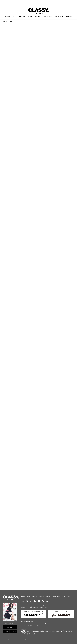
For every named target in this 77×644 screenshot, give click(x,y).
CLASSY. (25, 624)
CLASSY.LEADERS (47, 16)
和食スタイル (52, 624)
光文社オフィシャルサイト (64, 606)
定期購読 (14, 631)
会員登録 (33, 606)
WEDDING (30, 16)
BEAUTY (15, 16)
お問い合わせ (55, 606)
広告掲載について (39, 606)
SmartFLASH (63, 624)
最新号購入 (10, 627)
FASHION (7, 16)
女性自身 (57, 624)
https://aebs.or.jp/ (31, 635)
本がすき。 (38, 626)
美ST (44, 624)
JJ (22, 624)
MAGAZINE (69, 16)
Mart (41, 624)
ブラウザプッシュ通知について (40, 608)
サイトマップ (28, 639)
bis (47, 624)
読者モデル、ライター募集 (27, 608)
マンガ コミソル (31, 626)
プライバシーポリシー (18, 639)
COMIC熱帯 (69, 624)
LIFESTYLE (22, 16)
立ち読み (6, 631)
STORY (33, 624)
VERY (29, 624)
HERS (37, 624)
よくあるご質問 (47, 606)
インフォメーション (25, 606)
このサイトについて (8, 639)
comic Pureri (24, 626)
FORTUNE (38, 16)
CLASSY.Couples (59, 16)
